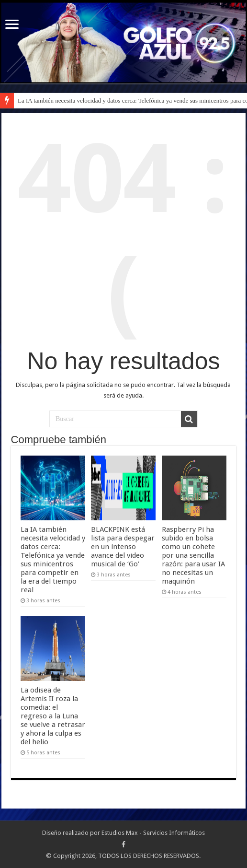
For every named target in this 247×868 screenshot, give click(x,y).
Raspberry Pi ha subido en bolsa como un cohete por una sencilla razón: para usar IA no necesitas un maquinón (193, 555)
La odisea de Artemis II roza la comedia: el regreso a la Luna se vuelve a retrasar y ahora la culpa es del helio (53, 716)
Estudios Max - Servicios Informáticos (153, 833)
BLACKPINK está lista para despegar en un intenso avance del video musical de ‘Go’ (123, 547)
